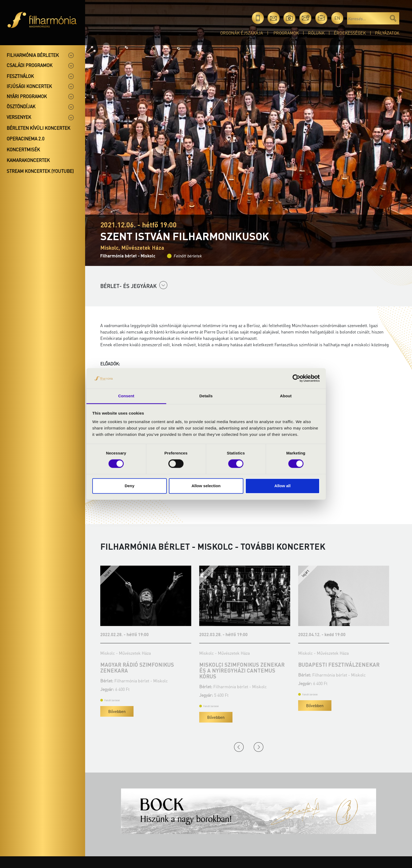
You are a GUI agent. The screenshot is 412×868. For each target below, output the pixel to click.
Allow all (283, 486)
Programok (286, 33)
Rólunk (316, 33)
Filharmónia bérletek (33, 55)
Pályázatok (387, 33)
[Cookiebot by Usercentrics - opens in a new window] (296, 378)
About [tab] (286, 396)
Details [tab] (206, 396)
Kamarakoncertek (28, 160)
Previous (239, 747)
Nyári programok (27, 96)
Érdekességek (350, 33)
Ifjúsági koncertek (29, 86)
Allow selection (206, 486)
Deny (130, 486)
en (337, 18)
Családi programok (30, 65)
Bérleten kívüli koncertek (38, 128)
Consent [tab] (126, 396)
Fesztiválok (20, 76)
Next (259, 747)
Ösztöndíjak (21, 106)
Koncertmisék (23, 149)
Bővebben (117, 711)
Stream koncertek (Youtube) (40, 171)
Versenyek (19, 117)
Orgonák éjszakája (242, 33)
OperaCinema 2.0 (26, 139)
